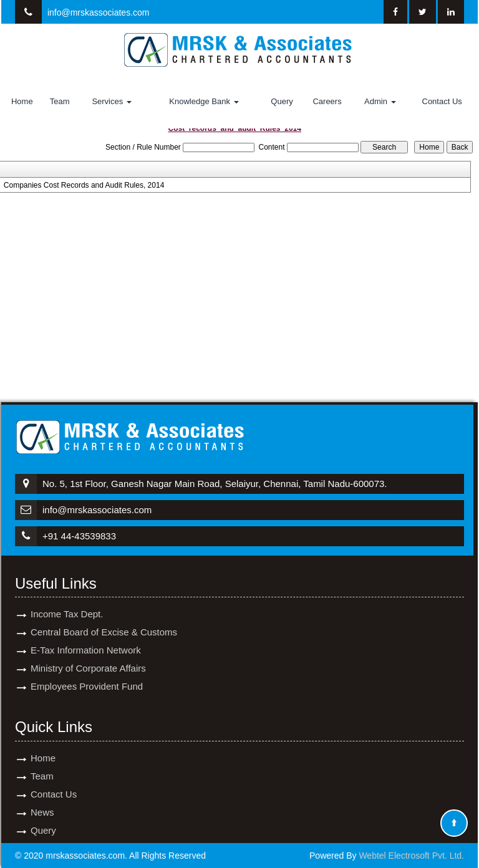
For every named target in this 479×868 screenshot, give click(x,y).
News (42, 798)
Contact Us (442, 101)
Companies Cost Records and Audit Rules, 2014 (84, 185)
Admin (380, 101)
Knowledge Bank (204, 101)
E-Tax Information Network (86, 636)
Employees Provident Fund (87, 672)
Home (22, 101)
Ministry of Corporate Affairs (88, 654)
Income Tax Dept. (67, 600)
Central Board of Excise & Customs (104, 618)
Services (111, 101)
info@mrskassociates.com (99, 12)
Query (282, 101)
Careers (327, 101)
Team (60, 101)
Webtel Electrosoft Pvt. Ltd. (411, 856)
